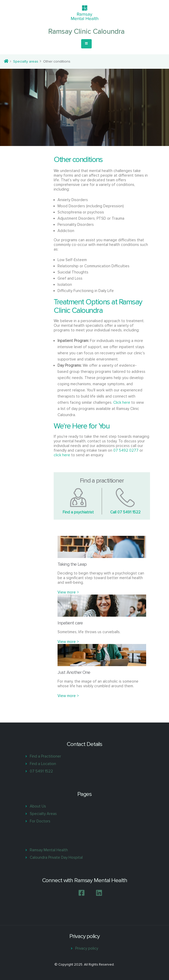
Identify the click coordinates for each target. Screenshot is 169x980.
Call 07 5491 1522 (125, 512)
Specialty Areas (43, 814)
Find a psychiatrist (78, 512)
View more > (68, 592)
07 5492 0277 (126, 450)
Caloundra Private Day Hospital (56, 857)
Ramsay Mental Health (49, 850)
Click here (122, 402)
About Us (38, 806)
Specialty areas (26, 61)
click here (62, 455)
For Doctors (40, 821)
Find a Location (43, 764)
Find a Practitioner (45, 756)
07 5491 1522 (41, 771)
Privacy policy (87, 948)
